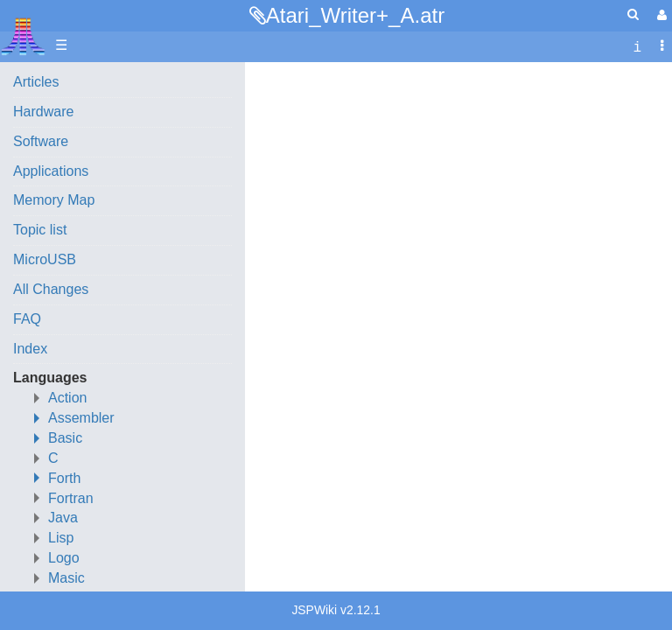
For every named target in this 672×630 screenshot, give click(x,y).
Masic (66, 578)
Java (63, 518)
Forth (64, 478)
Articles (36, 82)
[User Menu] (660, 15)
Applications (51, 171)
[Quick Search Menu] (633, 14)
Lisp (61, 538)
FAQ (27, 319)
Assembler (81, 418)
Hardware (43, 112)
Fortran (71, 498)
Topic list (40, 230)
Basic (65, 438)
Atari (23, 36)
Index (30, 349)
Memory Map (54, 200)
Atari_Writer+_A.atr (355, 15)
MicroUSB (45, 259)
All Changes (51, 289)
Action (67, 398)
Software (41, 141)
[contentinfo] (637, 46)
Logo (64, 558)
